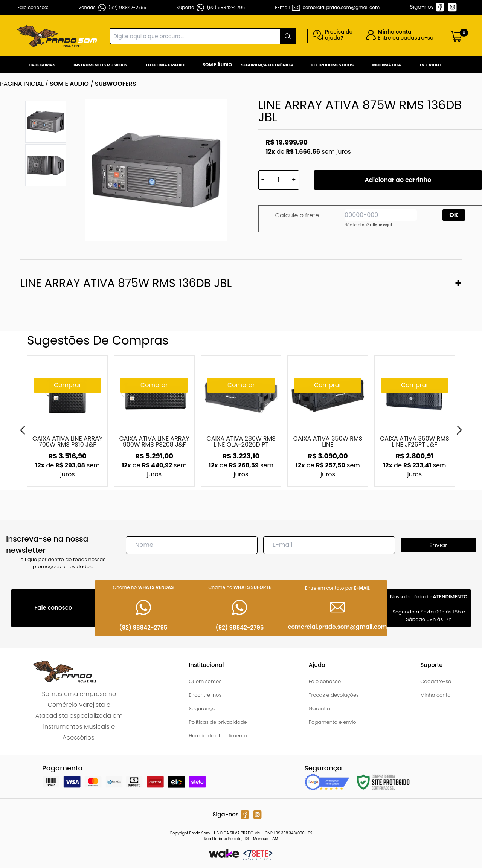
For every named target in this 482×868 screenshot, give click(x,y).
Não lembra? (368, 225)
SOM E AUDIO (69, 84)
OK (454, 215)
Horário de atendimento (218, 736)
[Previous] (23, 430)
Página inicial (22, 84)
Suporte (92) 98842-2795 (211, 8)
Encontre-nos (205, 695)
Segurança (202, 709)
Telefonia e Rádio (165, 65)
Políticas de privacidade (218, 722)
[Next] (459, 430)
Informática (386, 65)
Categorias (42, 65)
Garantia (320, 709)
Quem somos (205, 681)
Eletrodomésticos (333, 65)
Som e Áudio (217, 65)
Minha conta (435, 695)
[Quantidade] (279, 180)
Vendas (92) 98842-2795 (112, 8)
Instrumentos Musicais (100, 65)
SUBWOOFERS (116, 84)
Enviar (438, 545)
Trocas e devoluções (334, 695)
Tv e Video (430, 65)
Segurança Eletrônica (267, 65)
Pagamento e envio (333, 722)
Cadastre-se (436, 681)
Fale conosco (325, 681)
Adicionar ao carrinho (398, 180)
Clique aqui (381, 225)
